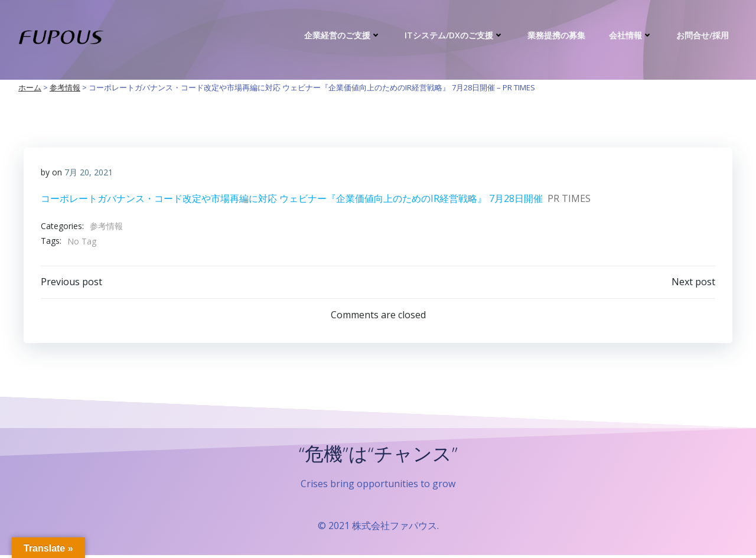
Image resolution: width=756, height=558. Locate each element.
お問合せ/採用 (704, 35)
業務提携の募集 (558, 35)
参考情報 (106, 226)
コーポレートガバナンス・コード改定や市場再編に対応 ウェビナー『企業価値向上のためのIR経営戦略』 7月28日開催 (292, 199)
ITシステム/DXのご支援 (455, 35)
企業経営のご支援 (344, 35)
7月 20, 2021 (89, 173)
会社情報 (632, 35)
